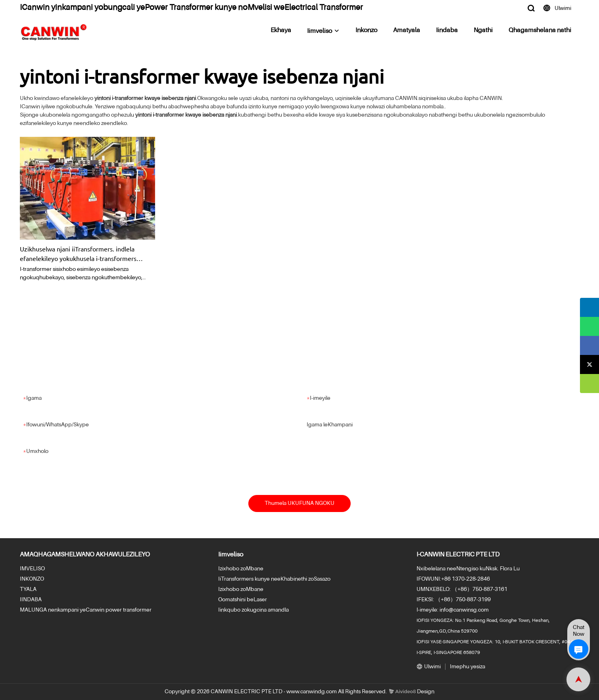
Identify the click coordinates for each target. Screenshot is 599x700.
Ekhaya (281, 31)
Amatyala (407, 31)
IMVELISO (32, 569)
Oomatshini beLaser (243, 600)
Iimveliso (320, 31)
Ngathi (483, 31)
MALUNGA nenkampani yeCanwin (62, 610)
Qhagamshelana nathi (540, 31)
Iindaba (447, 31)
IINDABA (31, 600)
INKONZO (32, 579)
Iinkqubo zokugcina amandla (253, 610)
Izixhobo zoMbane (241, 569)
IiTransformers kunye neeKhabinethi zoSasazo (274, 579)
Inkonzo (366, 31)
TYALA (28, 589)
